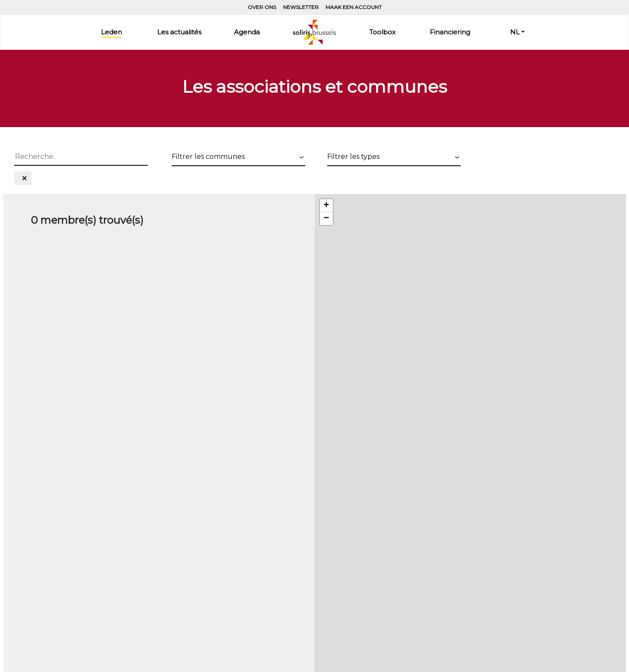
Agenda (247, 32)
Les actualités (179, 32)
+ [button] (326, 206)
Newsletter (301, 7)
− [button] (326, 219)
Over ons (262, 7)
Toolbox (382, 32)
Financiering (450, 32)
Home (314, 32)
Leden (111, 32)
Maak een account (354, 7)
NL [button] (515, 32)
